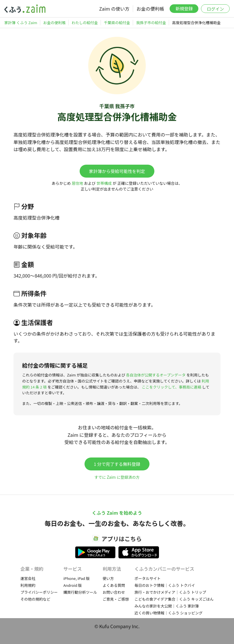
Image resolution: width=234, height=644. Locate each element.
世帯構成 (104, 183)
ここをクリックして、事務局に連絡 (171, 387)
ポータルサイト (148, 578)
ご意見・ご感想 (116, 599)
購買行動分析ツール (80, 592)
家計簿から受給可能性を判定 (117, 171)
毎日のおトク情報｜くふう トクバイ (165, 585)
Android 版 (72, 585)
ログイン (215, 9)
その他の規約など (35, 599)
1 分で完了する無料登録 (117, 464)
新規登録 (184, 8)
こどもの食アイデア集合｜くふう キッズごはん (174, 599)
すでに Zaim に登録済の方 (117, 477)
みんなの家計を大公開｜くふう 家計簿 (167, 606)
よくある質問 (114, 585)
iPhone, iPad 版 (76, 578)
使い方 (108, 578)
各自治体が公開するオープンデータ (156, 375)
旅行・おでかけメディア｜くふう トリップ (170, 592)
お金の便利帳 (150, 9)
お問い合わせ (114, 592)
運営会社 (28, 578)
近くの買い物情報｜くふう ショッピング (169, 613)
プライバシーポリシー (39, 592)
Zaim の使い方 (114, 9)
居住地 (77, 183)
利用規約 (28, 585)
